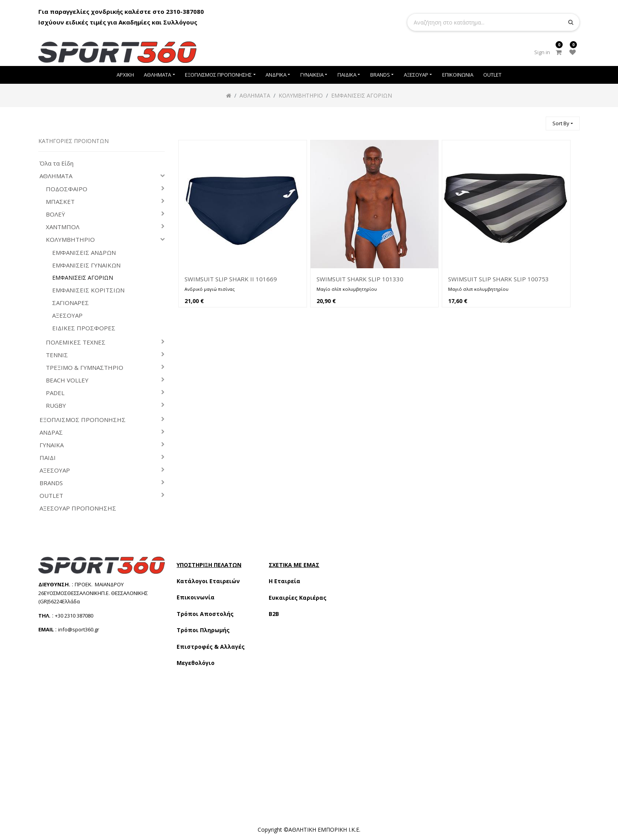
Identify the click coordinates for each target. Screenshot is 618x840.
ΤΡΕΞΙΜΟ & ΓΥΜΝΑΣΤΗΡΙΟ (85, 368)
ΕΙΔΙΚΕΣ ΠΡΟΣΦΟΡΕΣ (84, 328)
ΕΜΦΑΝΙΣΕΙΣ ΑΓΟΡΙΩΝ (83, 278)
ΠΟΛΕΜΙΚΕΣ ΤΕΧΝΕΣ (76, 342)
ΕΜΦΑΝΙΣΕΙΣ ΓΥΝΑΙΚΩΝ (86, 265)
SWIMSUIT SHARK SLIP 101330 (360, 279)
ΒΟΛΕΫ (56, 214)
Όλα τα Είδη (57, 163)
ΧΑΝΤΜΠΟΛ (63, 227)
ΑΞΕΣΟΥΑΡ (67, 315)
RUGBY (56, 406)
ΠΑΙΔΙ (48, 458)
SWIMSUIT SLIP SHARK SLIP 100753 (498, 279)
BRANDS (51, 483)
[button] (563, 123)
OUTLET (51, 496)
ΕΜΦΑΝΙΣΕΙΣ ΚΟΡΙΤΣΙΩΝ (88, 290)
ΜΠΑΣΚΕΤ (60, 202)
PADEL (55, 393)
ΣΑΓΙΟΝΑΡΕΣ (71, 303)
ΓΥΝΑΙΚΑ (52, 445)
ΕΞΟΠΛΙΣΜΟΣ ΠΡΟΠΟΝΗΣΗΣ (83, 420)
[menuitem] (125, 75)
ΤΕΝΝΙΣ (57, 355)
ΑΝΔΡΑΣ (51, 432)
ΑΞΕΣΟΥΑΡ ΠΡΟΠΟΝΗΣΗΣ (78, 508)
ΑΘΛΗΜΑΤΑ (56, 176)
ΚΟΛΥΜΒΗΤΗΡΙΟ (70, 240)
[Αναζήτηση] (536, 120)
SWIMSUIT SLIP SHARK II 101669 (231, 279)
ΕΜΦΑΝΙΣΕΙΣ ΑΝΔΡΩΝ (84, 253)
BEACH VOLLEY (67, 380)
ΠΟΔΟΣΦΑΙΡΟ (67, 189)
